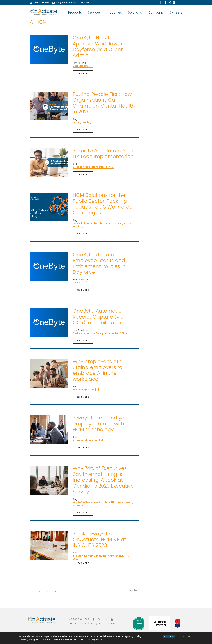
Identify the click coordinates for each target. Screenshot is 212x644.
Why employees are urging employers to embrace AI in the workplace (98, 370)
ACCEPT (169, 637)
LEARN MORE (184, 637)
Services (94, 12)
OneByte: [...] (80, 283)
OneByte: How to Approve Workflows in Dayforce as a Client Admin (99, 46)
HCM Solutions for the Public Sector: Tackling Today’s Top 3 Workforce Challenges (103, 204)
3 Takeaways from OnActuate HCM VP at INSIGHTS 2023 (99, 539)
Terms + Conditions (78, 623)
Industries (114, 12)
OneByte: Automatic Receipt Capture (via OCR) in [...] (103, 333)
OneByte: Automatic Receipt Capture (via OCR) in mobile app (98, 317)
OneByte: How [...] (83, 66)
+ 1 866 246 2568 (79, 619)
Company (156, 12)
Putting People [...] (83, 122)
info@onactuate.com (66, 3)
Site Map (111, 623)
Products (75, 12)
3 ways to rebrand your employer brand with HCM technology (101, 424)
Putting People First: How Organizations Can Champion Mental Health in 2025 (104, 103)
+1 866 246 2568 (42, 3)
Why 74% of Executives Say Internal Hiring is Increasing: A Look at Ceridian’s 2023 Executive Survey (103, 480)
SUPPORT (84, 3)
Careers (176, 12)
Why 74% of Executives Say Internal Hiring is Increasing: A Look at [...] (103, 504)
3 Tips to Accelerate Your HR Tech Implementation (103, 153)
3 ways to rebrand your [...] (88, 440)
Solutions (135, 12)
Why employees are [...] (86, 390)
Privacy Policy (97, 623)
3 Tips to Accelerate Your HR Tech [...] (94, 167)
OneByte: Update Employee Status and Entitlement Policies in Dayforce (99, 263)
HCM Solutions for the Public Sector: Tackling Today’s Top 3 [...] (103, 225)
